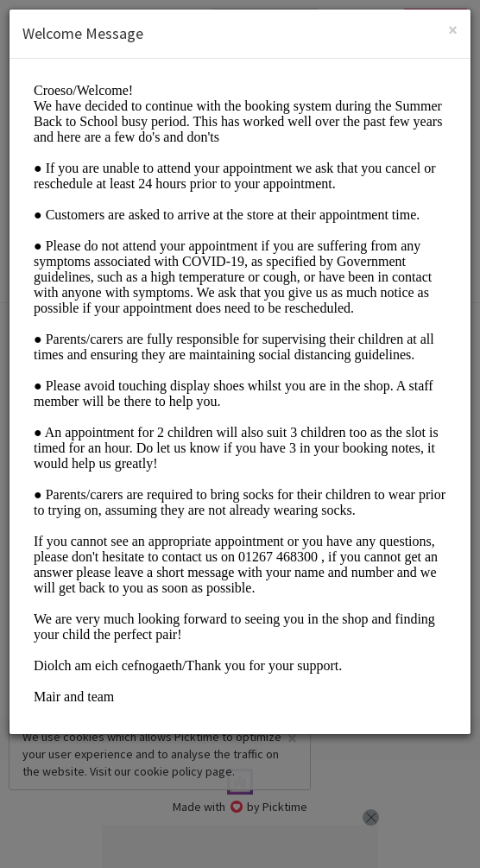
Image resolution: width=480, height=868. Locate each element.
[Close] (453, 30)
